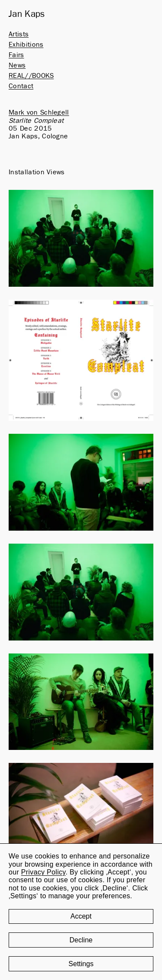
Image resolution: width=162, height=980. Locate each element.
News (17, 65)
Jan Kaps (27, 14)
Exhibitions (26, 45)
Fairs (16, 55)
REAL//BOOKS (31, 76)
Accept (81, 916)
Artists (19, 34)
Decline (81, 940)
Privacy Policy (43, 872)
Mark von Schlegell (39, 112)
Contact (21, 86)
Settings (81, 964)
